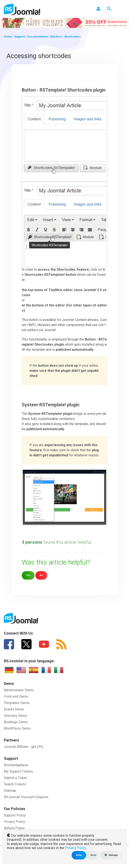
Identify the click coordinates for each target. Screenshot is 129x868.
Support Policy (15, 815)
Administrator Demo (19, 690)
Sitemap (10, 791)
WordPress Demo (17, 728)
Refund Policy (14, 828)
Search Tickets (15, 784)
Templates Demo (17, 703)
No (41, 575)
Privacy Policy (14, 822)
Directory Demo (16, 716)
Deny (93, 855)
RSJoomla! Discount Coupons (26, 797)
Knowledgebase (16, 765)
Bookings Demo (16, 722)
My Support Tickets (18, 771)
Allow (79, 855)
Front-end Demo (16, 696)
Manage (111, 855)
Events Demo (14, 709)
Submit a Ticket (15, 778)
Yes (28, 575)
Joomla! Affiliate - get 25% (24, 747)
